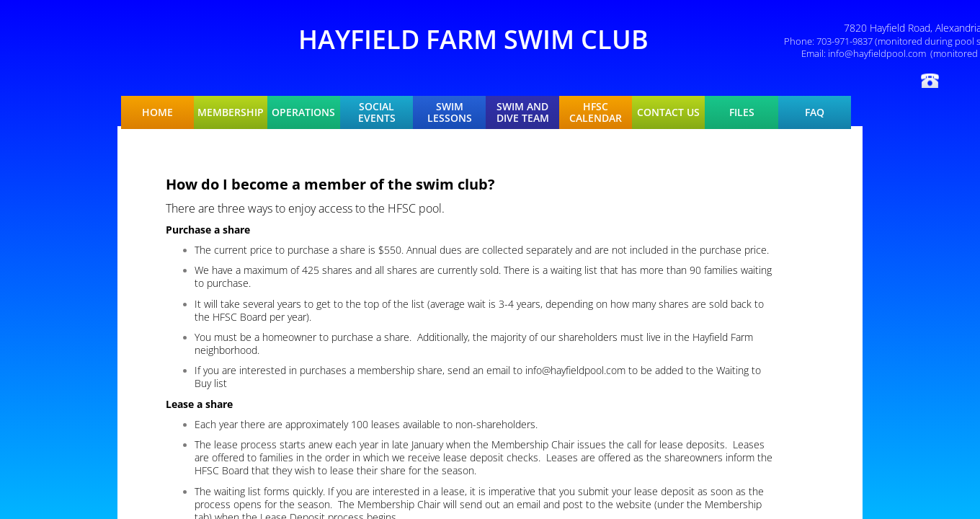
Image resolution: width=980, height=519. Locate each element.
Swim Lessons (450, 112)
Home (157, 112)
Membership (231, 112)
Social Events (377, 112)
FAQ (815, 112)
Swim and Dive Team (523, 112)
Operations (303, 112)
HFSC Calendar (596, 112)
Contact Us (668, 112)
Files (742, 112)
